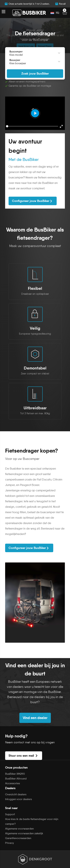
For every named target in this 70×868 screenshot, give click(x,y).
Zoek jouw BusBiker (35, 73)
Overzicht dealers (16, 794)
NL (55, 13)
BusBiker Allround (16, 779)
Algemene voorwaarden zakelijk (24, 833)
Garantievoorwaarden (18, 838)
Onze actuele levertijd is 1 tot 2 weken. (27, 4)
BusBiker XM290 (15, 774)
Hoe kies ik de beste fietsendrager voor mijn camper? (32, 821)
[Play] (35, 113)
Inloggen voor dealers (18, 799)
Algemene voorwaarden (19, 829)
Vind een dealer (35, 718)
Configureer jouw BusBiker (33, 201)
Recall (60, 4)
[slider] (32, 126)
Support (10, 814)
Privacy (9, 843)
